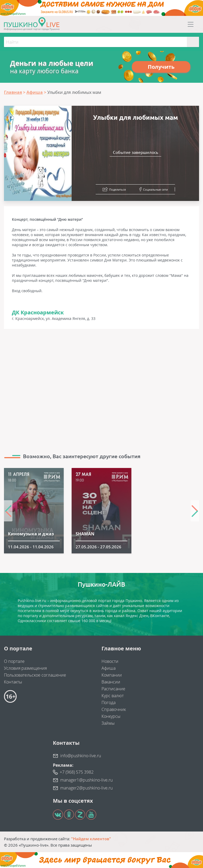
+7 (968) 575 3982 (77, 772)
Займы (108, 723)
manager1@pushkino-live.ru (86, 780)
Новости (110, 661)
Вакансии (111, 682)
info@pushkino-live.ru (81, 756)
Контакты (13, 682)
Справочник (114, 709)
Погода (109, 702)
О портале (14, 661)
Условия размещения (25, 668)
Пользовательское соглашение (35, 675)
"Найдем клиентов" (91, 839)
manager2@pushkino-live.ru (86, 788)
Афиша (109, 668)
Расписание (113, 689)
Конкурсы (111, 716)
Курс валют (113, 696)
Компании (112, 675)
